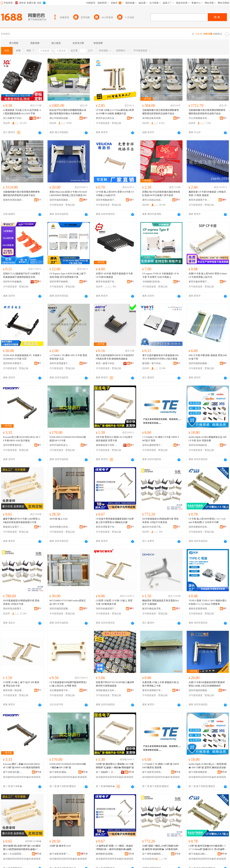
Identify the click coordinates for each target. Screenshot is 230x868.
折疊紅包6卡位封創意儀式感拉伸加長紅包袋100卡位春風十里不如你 (161, 194)
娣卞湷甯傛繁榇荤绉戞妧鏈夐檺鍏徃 (199, 772)
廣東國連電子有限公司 (106, 445)
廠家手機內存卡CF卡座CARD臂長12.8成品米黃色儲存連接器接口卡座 (22, 521)
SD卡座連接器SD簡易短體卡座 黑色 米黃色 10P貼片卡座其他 (160, 521)
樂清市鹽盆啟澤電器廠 (153, 609)
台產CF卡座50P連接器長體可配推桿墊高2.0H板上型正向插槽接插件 (207, 684)
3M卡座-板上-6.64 (58, 519)
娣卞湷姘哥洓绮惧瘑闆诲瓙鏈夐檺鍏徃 (153, 772)
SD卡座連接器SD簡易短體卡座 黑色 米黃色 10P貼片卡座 (21, 602)
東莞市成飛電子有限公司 (199, 200)
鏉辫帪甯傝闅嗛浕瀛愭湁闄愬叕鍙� (106, 854)
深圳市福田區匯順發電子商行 (199, 363)
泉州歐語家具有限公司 (153, 118)
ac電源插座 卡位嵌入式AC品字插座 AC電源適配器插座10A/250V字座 (22, 112)
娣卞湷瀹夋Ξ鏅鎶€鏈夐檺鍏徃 (199, 854)
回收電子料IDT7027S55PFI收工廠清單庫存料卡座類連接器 (115, 684)
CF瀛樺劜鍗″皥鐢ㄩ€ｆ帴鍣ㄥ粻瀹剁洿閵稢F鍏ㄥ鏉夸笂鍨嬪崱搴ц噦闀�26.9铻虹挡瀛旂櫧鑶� (115, 848)
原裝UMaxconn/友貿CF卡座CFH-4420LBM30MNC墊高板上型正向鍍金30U (68, 194)
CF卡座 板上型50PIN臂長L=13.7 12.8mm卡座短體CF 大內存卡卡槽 (207, 521)
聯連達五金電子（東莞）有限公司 (14, 527)
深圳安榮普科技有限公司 (199, 527)
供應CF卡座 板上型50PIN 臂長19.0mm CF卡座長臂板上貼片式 (208, 275)
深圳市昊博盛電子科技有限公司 (60, 363)
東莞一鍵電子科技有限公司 (106, 363)
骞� (38, 772)
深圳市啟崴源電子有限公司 (106, 609)
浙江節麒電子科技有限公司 (14, 118)
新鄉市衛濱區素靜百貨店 (14, 200)
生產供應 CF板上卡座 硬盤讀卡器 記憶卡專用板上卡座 (161, 684)
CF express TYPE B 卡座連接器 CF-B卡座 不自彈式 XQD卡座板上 (160, 275)
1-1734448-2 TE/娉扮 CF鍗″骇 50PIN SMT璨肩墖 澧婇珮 (161, 766)
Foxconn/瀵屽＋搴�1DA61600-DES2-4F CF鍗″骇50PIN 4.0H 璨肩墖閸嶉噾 (22, 766)
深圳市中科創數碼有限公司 (14, 282)
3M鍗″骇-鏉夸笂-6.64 (60, 846)
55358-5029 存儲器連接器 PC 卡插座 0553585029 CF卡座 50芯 (22, 357)
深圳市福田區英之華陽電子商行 (60, 445)
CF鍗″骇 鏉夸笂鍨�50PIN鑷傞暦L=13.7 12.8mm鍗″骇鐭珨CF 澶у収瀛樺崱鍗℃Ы (208, 848)
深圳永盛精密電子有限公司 (153, 445)
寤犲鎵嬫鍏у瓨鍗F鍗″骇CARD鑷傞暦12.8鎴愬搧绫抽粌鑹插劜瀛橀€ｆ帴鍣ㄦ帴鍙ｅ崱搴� (22, 848)
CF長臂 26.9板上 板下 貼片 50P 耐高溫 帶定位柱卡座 (21, 684)
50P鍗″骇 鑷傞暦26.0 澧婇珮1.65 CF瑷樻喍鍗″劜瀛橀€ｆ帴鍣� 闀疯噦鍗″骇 (115, 766)
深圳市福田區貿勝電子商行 (60, 609)
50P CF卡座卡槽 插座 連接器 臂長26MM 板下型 (208, 357)
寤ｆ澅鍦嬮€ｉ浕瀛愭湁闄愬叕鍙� (106, 772)
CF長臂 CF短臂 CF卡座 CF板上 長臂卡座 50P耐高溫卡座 (114, 602)
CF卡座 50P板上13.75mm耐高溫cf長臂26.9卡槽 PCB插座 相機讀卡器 (115, 112)
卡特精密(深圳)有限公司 (153, 282)
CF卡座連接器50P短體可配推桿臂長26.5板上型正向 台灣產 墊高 (68, 684)
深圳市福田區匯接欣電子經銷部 (60, 200)
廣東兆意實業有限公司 (199, 609)
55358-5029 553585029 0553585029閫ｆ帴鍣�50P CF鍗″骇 (68, 766)
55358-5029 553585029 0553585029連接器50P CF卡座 (68, 439)
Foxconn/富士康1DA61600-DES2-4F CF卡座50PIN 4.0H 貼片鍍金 (22, 439)
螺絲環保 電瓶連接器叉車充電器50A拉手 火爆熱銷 (161, 602)
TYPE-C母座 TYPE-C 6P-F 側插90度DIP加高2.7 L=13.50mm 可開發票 (207, 602)
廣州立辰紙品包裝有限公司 (153, 200)
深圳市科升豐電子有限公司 (14, 363)
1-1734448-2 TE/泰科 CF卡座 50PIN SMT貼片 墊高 (161, 439)
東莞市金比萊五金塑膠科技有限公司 (106, 118)
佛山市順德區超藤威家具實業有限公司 (60, 118)
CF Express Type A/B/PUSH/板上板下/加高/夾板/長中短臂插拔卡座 (68, 275)
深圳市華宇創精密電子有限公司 (60, 282)
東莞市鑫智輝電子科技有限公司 (199, 282)
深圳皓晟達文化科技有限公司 (106, 690)
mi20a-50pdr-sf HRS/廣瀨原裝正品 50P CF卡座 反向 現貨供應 (207, 439)
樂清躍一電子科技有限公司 (153, 363)
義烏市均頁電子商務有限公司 (153, 527)
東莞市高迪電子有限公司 (106, 282)
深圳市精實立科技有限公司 (60, 527)
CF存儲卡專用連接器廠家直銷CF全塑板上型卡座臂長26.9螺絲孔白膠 (115, 521)
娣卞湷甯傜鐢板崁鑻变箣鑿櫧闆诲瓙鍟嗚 (60, 772)
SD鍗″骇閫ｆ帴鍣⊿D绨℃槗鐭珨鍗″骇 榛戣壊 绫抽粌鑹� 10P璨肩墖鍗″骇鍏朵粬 (161, 848)
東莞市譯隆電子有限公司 (106, 527)
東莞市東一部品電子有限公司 (14, 690)
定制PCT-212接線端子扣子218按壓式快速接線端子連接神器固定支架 (22, 275)
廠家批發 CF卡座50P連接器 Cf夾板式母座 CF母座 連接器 (207, 194)
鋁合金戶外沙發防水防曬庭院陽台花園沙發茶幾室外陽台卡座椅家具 (68, 112)
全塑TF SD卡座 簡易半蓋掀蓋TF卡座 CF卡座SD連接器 (114, 275)
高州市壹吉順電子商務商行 (14, 609)
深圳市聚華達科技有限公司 (14, 445)
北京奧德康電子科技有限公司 (60, 690)
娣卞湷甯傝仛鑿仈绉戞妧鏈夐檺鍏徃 (14, 772)
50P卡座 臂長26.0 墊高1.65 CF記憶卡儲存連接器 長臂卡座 (114, 439)
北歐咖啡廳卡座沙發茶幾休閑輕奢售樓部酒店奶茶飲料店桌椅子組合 (161, 112)
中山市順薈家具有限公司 (199, 118)
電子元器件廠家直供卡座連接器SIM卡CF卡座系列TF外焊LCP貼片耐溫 (160, 357)
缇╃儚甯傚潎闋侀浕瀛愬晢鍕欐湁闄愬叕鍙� (153, 854)
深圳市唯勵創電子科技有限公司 (106, 200)
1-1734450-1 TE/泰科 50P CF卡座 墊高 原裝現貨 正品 (68, 357)
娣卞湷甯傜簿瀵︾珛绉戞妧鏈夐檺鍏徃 (60, 854)
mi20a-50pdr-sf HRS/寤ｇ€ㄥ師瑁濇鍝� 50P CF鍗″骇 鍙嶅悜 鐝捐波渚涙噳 (208, 766)
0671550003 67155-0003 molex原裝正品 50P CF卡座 (68, 602)
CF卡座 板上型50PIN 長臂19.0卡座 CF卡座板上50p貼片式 (115, 194)
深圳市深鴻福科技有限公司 (199, 445)
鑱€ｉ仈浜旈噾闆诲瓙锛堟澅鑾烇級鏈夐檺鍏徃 (14, 854)
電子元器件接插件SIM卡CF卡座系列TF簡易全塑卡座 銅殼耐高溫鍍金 (115, 357)
